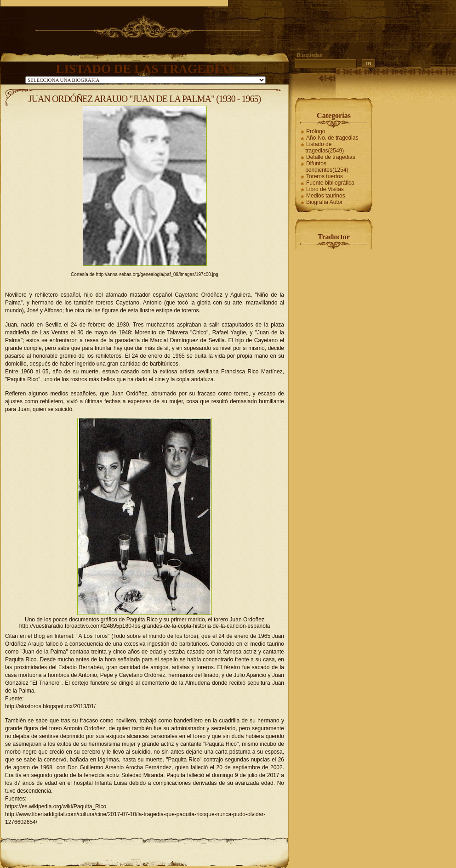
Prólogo (316, 131)
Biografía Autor (324, 202)
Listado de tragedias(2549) (325, 147)
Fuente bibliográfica (330, 183)
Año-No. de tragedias (332, 138)
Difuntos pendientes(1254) (327, 167)
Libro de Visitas (325, 189)
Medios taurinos (326, 196)
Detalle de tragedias (331, 157)
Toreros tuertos (325, 176)
